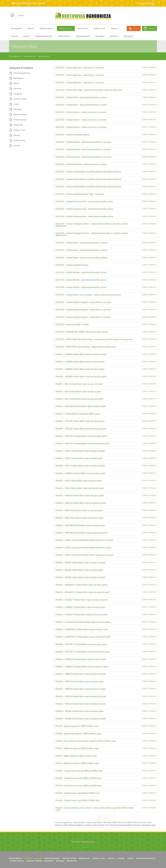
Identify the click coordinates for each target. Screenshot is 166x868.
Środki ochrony (64, 36)
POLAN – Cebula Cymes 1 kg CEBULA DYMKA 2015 (78, 793)
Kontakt (136, 28)
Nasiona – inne (100, 28)
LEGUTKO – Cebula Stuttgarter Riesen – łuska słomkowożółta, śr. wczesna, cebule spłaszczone (92, 225)
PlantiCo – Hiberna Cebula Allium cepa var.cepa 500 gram (81, 503)
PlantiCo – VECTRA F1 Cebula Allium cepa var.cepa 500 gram (82, 652)
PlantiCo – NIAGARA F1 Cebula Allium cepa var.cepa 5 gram (82, 585)
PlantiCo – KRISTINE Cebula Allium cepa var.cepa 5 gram (80, 525)
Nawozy (115, 28)
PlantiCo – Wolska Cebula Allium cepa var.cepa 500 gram (81, 719)
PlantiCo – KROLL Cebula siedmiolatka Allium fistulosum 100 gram (85, 540)
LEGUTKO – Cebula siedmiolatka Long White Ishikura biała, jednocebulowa (88, 172)
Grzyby (27, 36)
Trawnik (15, 36)
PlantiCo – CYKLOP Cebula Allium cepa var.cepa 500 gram (81, 429)
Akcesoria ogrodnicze (44, 36)
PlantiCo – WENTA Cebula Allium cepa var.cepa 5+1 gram (81, 689)
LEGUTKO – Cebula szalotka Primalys (72, 265)
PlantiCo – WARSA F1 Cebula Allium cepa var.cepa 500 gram (82, 667)
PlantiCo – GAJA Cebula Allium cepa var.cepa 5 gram (79, 481)
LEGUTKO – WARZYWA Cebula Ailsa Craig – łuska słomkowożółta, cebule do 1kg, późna (94, 339)
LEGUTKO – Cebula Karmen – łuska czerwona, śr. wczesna (81, 112)
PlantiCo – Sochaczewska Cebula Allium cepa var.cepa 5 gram (83, 622)
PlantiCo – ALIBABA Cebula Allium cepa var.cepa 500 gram (81, 377)
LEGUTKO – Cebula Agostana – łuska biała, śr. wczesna (80, 68)
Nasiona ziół (83, 28)
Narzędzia (100, 36)
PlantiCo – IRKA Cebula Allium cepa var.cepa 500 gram (79, 518)
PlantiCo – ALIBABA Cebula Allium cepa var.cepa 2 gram (80, 362)
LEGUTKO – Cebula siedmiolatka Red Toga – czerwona (80, 194)
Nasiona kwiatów (47, 28)
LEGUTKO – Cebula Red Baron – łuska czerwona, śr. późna (81, 164)
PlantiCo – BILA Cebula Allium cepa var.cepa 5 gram (78, 391)
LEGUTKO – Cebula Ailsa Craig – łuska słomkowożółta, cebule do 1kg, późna (89, 90)
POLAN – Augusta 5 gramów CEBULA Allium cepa (77, 726)
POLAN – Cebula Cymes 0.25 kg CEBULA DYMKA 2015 (79, 771)
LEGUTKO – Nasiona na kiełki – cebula (72, 324)
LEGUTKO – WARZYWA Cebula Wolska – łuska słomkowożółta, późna (86, 347)
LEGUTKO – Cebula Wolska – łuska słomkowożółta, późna (81, 272)
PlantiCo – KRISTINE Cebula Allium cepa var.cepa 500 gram (82, 533)
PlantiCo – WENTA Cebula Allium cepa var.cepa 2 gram (80, 682)
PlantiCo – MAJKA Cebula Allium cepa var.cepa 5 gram (79, 570)
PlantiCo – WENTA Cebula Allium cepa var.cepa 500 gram (81, 696)
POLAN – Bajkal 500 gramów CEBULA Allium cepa (77, 763)
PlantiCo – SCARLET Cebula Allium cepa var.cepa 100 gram (82, 600)
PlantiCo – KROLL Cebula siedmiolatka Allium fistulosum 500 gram (85, 555)
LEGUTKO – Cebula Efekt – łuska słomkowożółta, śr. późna (81, 97)
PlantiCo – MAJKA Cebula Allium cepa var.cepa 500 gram (81, 577)
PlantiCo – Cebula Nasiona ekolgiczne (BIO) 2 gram (78, 414)
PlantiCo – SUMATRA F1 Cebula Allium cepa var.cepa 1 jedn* (82, 629)
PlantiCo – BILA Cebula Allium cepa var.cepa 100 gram (79, 384)
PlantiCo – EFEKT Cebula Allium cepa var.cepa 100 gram (80, 451)
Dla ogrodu (129, 36)
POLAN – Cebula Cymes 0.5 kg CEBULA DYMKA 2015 (78, 778)
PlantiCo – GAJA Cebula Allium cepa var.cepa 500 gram (80, 488)
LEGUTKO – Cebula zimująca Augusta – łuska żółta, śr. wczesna (83, 302)
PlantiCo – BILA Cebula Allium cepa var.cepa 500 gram (79, 399)
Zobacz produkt (149, 68)
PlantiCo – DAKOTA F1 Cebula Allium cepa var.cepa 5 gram (81, 436)
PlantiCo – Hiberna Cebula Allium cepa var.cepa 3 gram (80, 496)
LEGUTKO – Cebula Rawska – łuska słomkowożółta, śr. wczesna (83, 142)
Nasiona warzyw (66, 28)
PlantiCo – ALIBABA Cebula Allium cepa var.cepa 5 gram (80, 369)
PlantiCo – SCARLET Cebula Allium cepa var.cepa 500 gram (82, 615)
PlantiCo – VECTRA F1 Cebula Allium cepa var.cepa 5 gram (81, 644)
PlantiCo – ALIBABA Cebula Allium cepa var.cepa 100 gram (81, 354)
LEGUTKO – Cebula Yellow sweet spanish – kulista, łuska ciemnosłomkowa (88, 295)
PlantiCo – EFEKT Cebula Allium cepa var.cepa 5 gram (79, 458)
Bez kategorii (18, 78)
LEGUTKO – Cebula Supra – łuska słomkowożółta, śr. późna (81, 243)
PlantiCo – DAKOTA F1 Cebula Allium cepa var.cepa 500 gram (82, 443)
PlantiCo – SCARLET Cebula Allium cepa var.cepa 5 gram (80, 607)
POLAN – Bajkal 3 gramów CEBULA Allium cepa (76, 756)
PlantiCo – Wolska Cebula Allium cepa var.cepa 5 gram (80, 711)
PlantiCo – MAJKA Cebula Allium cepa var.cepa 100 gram (80, 563)
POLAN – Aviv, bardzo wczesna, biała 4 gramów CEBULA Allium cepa (86, 741)
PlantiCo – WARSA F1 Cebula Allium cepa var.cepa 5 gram (81, 659)
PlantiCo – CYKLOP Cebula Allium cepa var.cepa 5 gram (80, 421)
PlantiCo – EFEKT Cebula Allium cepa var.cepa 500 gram (80, 466)
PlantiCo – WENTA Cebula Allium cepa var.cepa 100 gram (81, 674)
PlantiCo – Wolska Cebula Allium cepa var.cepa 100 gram (81, 704)
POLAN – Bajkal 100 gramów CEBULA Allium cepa (77, 748)
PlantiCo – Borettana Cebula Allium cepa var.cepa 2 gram (81, 406)
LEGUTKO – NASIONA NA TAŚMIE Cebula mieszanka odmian (82, 332)
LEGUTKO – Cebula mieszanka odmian (72, 135)
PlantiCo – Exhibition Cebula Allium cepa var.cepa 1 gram (80, 473)
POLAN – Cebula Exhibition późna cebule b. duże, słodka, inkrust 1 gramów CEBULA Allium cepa (95, 809)
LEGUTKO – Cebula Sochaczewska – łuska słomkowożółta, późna (84, 202)
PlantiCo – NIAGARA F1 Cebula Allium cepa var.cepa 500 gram (83, 592)
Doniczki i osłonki (83, 36)
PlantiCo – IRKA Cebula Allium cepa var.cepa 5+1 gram (79, 510)
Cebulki (31, 28)
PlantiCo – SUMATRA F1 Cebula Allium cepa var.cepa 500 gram (83, 637)
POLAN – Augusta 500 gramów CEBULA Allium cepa (78, 734)
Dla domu (114, 36)
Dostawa (152, 28)
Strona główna (17, 28)
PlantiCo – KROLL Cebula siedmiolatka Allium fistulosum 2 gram (83, 548)
